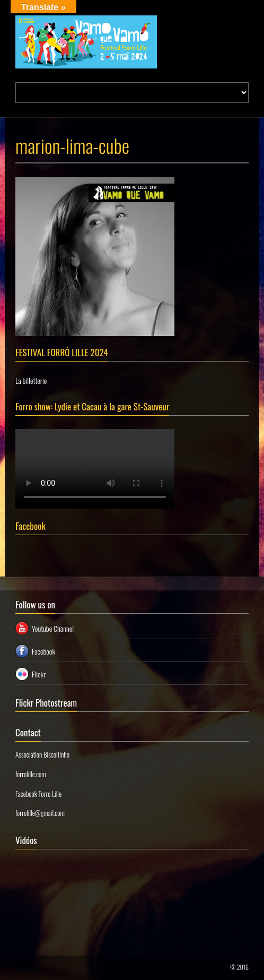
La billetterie (31, 380)
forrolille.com (31, 774)
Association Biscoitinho (42, 754)
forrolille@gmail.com (40, 813)
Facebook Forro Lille (38, 794)
